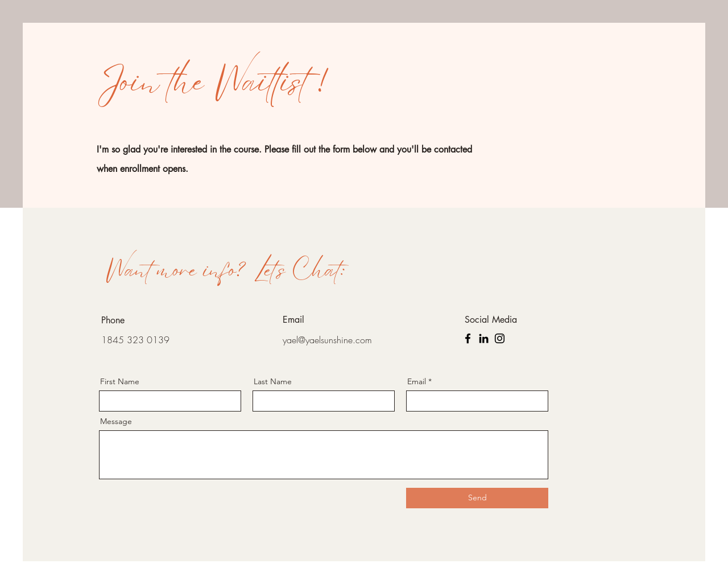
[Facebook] (468, 338)
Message (116, 421)
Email (417, 381)
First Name (120, 381)
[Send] (477, 498)
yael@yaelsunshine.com (327, 340)
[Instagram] (500, 338)
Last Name (273, 381)
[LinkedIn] (484, 338)
